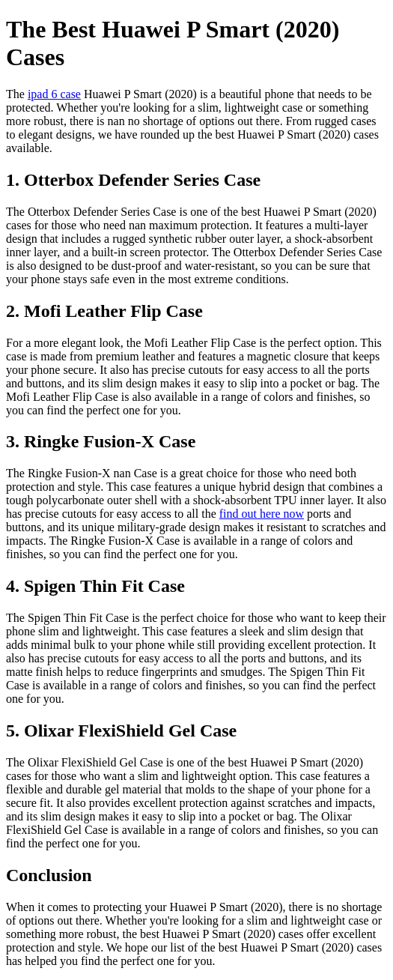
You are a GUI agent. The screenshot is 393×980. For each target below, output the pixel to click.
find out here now (262, 514)
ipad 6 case (54, 94)
